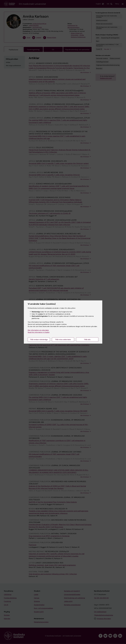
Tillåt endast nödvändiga (39, 340)
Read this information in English (39, 332)
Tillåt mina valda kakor (63, 340)
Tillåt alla (87, 340)
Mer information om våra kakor (38, 330)
